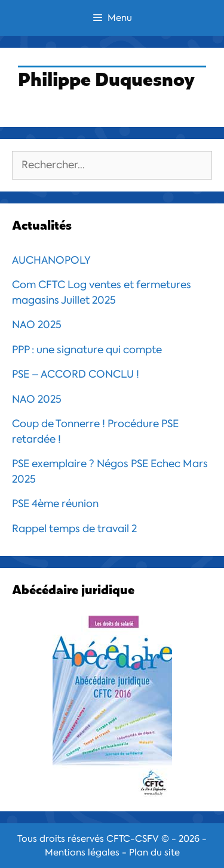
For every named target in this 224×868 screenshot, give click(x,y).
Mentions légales (82, 852)
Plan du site (154, 852)
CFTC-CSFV (133, 839)
